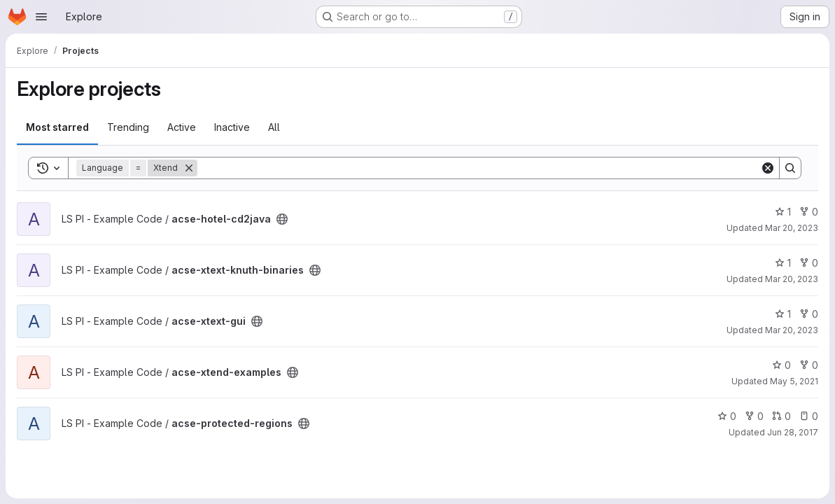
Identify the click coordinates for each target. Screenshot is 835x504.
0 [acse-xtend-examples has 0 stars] (781, 365)
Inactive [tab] (232, 127)
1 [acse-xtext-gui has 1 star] (783, 314)
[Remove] (189, 168)
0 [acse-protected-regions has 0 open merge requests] (781, 416)
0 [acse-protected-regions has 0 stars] (727, 416)
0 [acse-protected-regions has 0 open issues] (809, 416)
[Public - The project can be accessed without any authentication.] (282, 219)
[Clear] (768, 168)
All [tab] (274, 127)
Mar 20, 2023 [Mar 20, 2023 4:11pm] (792, 228)
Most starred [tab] (57, 127)
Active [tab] (182, 127)
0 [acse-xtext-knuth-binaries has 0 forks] (809, 263)
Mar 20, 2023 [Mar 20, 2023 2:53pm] (792, 279)
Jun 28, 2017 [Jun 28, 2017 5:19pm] (793, 432)
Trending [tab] (128, 127)
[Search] (479, 168)
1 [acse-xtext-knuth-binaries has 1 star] (783, 263)
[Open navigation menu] (41, 17)
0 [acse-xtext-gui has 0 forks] (809, 314)
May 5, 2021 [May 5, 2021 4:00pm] (794, 381)
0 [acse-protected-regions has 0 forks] (754, 416)
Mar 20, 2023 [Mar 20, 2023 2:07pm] (792, 330)
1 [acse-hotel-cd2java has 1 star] (783, 212)
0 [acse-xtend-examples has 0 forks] (809, 365)
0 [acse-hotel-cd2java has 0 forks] (809, 212)
